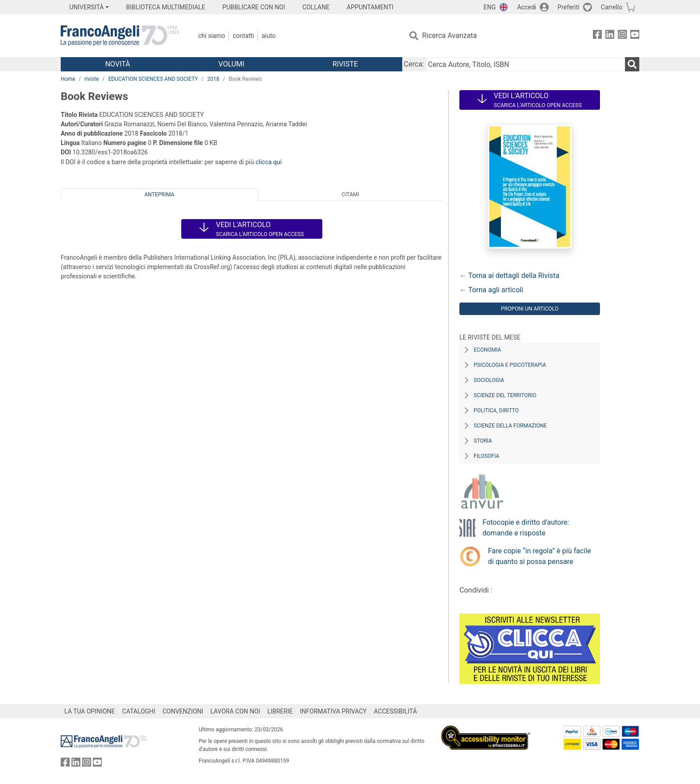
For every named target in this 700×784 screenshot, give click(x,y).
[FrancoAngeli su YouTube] (635, 36)
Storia (483, 441)
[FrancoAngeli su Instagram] (622, 36)
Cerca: (414, 64)
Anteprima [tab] (160, 195)
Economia (487, 350)
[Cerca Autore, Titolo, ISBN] (525, 64)
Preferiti (569, 7)
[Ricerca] (632, 64)
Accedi (527, 7)
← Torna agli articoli (491, 290)
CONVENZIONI (183, 711)
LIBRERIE (280, 711)
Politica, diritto (496, 411)
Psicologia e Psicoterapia (510, 365)
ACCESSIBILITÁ (396, 711)
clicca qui (269, 162)
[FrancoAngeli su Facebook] (597, 36)
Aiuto (269, 36)
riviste (92, 79)
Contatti (243, 36)
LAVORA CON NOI (235, 711)
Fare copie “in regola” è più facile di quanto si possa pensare (540, 556)
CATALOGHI (139, 711)
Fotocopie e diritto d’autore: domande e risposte (526, 528)
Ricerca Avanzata (450, 35)
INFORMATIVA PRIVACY (333, 711)
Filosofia (486, 456)
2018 (213, 79)
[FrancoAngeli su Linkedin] (610, 36)
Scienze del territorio (505, 395)
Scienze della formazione (510, 426)
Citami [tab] (350, 195)
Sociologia (489, 380)
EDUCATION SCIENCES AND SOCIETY (153, 79)
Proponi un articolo (530, 309)
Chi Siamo (212, 36)
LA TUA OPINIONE (90, 711)
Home (68, 79)
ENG (490, 7)
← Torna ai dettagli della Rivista (509, 276)
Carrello (612, 7)
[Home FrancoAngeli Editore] (120, 36)
